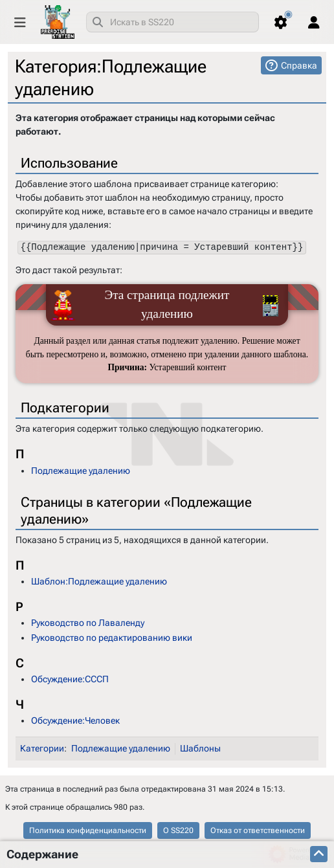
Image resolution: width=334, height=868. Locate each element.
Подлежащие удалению (81, 470)
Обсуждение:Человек (75, 720)
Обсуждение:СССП (70, 679)
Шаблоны (200, 748)
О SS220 (178, 830)
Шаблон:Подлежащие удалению (99, 581)
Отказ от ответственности (258, 830)
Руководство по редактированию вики (112, 638)
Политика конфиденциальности (88, 830)
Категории (42, 748)
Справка (299, 65)
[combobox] (173, 22)
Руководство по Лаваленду (88, 623)
